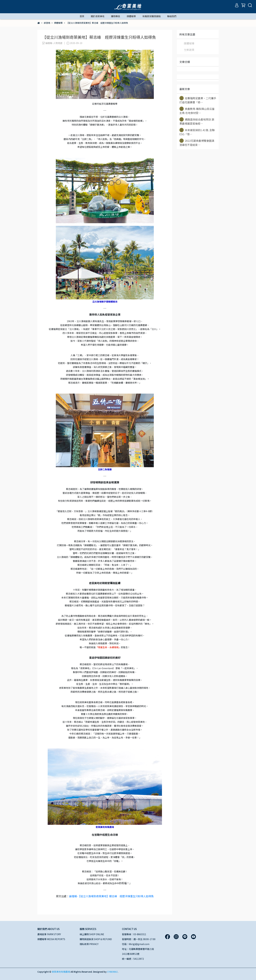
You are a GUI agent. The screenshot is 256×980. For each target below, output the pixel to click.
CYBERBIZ (112, 972)
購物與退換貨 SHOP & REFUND (96, 939)
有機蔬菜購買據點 (152, 16)
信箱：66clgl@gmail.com (136, 944)
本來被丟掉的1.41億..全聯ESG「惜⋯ (197, 132)
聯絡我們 (172, 16)
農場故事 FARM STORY (49, 934)
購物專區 (116, 16)
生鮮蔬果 (189, 50)
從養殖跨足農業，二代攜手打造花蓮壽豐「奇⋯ (198, 100)
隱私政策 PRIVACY (89, 944)
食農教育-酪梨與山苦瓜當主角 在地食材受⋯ (197, 111)
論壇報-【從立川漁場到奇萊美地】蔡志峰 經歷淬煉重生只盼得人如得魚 (111, 896)
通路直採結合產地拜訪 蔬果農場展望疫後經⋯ (197, 121)
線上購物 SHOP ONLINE (92, 934)
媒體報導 (131, 16)
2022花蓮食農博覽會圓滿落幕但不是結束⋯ (197, 143)
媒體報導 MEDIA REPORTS (51, 939)
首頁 (82, 16)
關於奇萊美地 (98, 16)
